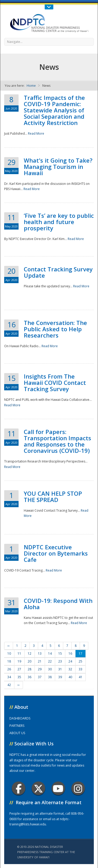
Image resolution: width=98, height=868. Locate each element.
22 (50, 661)
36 (30, 677)
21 (40, 661)
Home (31, 86)
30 (50, 669)
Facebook (19, 788)
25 (80, 661)
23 (60, 661)
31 (60, 669)
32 (70, 669)
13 (40, 653)
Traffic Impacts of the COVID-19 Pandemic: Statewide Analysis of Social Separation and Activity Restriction (54, 110)
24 (70, 661)
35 (19, 677)
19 (19, 661)
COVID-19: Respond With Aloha (58, 604)
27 (19, 669)
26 (9, 669)
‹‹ (9, 646)
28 (30, 669)
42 (9, 685)
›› (19, 685)
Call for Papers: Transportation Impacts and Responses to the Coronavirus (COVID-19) (57, 441)
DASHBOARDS (20, 718)
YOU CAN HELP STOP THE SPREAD (53, 496)
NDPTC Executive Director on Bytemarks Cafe (56, 553)
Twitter (38, 788)
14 (50, 653)
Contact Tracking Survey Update (58, 272)
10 (9, 653)
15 (60, 653)
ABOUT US (17, 733)
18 (9, 661)
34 (9, 677)
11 (19, 653)
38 (50, 677)
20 (30, 661)
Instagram (78, 788)
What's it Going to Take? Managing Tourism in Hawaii (58, 167)
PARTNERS (17, 726)
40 (70, 677)
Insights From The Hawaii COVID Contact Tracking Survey (55, 382)
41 (80, 677)
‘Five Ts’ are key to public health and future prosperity (59, 222)
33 (80, 669)
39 (60, 677)
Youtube (58, 788)
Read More (36, 133)
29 (40, 669)
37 (40, 677)
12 (30, 653)
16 (70, 653)
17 (80, 653)
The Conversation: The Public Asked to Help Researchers (55, 329)
